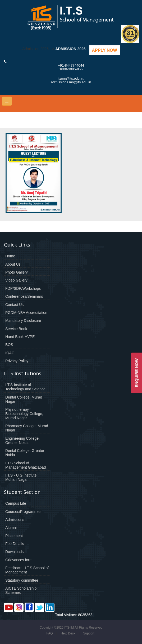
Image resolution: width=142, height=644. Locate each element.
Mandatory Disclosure (23, 321)
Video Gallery (16, 280)
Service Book (16, 329)
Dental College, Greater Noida (25, 453)
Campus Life (16, 503)
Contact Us (14, 305)
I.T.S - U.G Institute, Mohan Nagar (21, 477)
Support (89, 633)
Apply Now (105, 50)
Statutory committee (22, 580)
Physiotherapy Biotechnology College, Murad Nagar (24, 414)
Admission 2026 (70, 49)
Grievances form (19, 560)
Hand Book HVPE (20, 337)
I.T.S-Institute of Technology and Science (25, 387)
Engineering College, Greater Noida (22, 440)
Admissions (15, 520)
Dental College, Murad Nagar (24, 399)
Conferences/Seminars (24, 296)
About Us (13, 264)
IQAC (10, 353)
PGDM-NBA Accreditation (26, 313)
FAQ (49, 633)
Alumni (11, 528)
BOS (9, 345)
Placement (14, 536)
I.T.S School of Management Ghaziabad (26, 465)
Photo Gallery (17, 272)
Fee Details (15, 544)
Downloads (14, 552)
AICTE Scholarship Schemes (21, 590)
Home (10, 256)
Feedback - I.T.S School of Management (27, 570)
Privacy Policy (17, 361)
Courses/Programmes (23, 512)
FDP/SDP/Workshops (23, 288)
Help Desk (68, 633)
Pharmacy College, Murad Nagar (27, 428)
